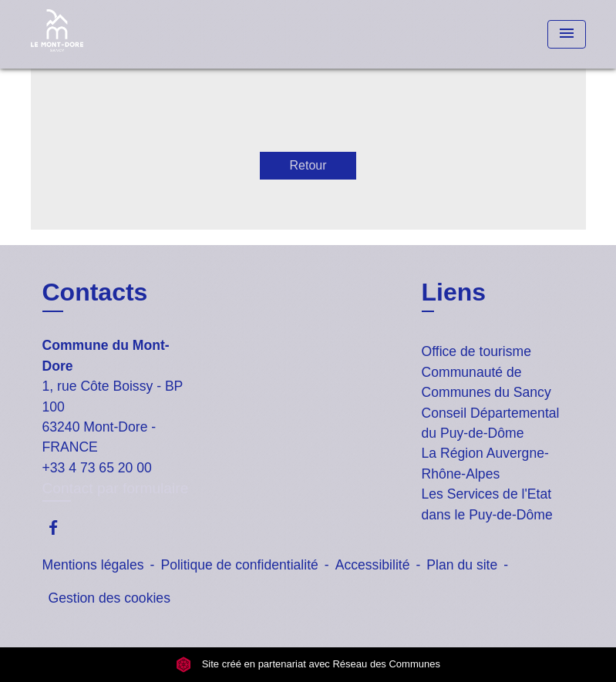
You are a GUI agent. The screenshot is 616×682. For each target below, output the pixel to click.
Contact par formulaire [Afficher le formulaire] (116, 488)
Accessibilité (373, 565)
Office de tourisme (476, 351)
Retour (308, 165)
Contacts (95, 292)
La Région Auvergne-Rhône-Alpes (485, 463)
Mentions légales (93, 565)
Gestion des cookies (109, 598)
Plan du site (462, 565)
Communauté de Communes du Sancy (486, 382)
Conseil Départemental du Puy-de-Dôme (491, 423)
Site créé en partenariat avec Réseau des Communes (308, 665)
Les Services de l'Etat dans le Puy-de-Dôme (487, 504)
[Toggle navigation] (567, 34)
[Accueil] (127, 34)
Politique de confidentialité (239, 565)
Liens (454, 292)
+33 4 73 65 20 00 (97, 468)
